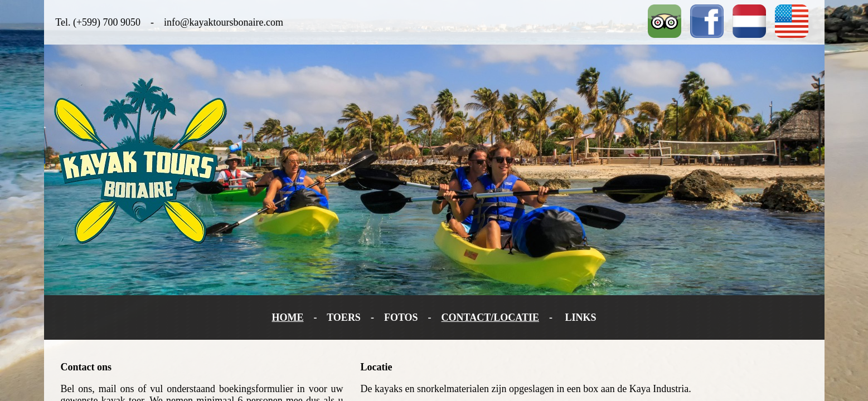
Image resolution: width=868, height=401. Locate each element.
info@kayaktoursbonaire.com (224, 22)
